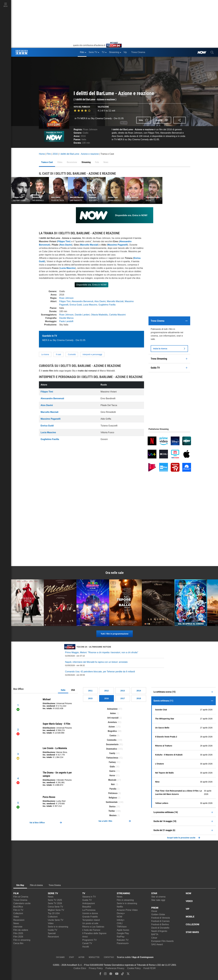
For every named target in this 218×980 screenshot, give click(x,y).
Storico (112, 807)
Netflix (120, 907)
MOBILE (190, 917)
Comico (113, 736)
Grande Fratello (90, 917)
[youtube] (117, 974)
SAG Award (157, 944)
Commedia (112, 740)
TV (84, 893)
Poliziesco (113, 793)
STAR (154, 893)
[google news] (111, 974)
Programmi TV (89, 940)
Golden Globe (158, 914)
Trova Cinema (20, 900)
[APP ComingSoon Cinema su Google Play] (183, 957)
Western (113, 815)
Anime (113, 713)
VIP (188, 909)
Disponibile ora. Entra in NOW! (91, 285)
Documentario (112, 744)
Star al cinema (158, 897)
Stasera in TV (89, 897)
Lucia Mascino (90, 305)
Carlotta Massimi (117, 315)
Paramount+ (123, 943)
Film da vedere (21, 930)
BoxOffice (18, 907)
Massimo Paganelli (117, 245)
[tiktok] (122, 974)
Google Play (123, 933)
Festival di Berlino (160, 924)
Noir (113, 784)
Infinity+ (121, 920)
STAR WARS (192, 932)
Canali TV (87, 943)
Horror (112, 775)
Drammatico (112, 749)
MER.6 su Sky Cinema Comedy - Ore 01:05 (64, 340)
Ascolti (86, 947)
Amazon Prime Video (127, 910)
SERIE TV (53, 893)
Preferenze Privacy (115, 968)
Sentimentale (112, 802)
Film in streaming (22, 940)
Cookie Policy (134, 968)
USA (73, 690)
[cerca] (212, 52)
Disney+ (121, 913)
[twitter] (128, 974)
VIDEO (189, 901)
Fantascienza (112, 758)
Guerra (112, 771)
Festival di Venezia (161, 918)
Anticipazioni (89, 903)
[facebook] (100, 974)
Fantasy (112, 762)
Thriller (112, 811)
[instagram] (105, 974)
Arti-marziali (113, 718)
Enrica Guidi (76, 305)
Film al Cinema (21, 897)
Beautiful (87, 907)
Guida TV (52, 930)
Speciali (52, 933)
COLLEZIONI (192, 924)
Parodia (113, 789)
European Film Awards (162, 941)
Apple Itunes (123, 930)
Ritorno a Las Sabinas (93, 927)
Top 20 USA (54, 913)
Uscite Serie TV (56, 920)
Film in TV (18, 910)
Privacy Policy (96, 968)
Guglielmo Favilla (107, 305)
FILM (16, 893)
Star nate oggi (158, 900)
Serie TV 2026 (55, 903)
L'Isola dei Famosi (91, 930)
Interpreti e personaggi (92, 354)
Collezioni (18, 913)
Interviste (18, 927)
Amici (85, 937)
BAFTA (155, 934)
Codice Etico (80, 968)
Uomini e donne (90, 913)
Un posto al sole (90, 923)
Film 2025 (18, 933)
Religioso (113, 798)
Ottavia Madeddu (99, 315)
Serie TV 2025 (55, 900)
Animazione (112, 709)
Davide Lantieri (82, 315)
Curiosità (72, 354)
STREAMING (123, 893)
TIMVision (122, 927)
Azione (112, 727)
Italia (63, 690)
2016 (83, 136)
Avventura (112, 722)
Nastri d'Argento (159, 931)
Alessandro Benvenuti (82, 301)
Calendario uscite (22, 903)
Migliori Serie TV (56, 910)
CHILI (120, 923)
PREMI (155, 908)
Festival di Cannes (160, 921)
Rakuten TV (123, 940)
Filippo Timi (65, 301)
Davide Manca (66, 318)
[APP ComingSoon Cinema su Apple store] (163, 957)
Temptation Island (91, 920)
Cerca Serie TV (55, 907)
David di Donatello (160, 928)
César (154, 938)
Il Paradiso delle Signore (94, 933)
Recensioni (19, 920)
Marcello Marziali (115, 301)
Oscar (154, 911)
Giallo (86, 133)
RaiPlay (121, 937)
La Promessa (89, 910)
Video (16, 917)
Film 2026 (18, 937)
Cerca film (18, 943)
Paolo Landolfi (66, 321)
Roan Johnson (90, 129)
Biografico (112, 731)
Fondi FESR (150, 968)
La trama (45, 354)
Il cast (58, 354)
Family (112, 753)
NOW (119, 917)
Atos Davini (66, 245)
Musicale (112, 780)
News (16, 923)
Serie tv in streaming (58, 927)
